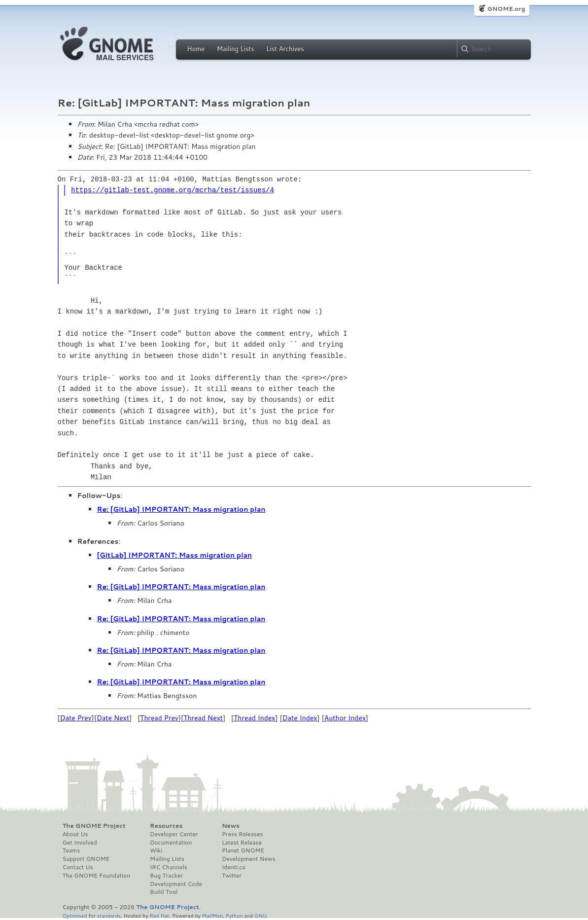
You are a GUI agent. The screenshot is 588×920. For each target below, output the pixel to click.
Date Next (113, 718)
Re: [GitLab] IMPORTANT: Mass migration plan (181, 509)
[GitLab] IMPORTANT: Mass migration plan (175, 555)
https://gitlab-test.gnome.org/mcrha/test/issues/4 (173, 190)
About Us (75, 834)
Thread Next (203, 718)
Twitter (232, 876)
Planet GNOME (243, 850)
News (231, 826)
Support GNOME (86, 859)
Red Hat (159, 915)
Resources (166, 826)
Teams (71, 850)
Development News (249, 859)
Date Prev (76, 718)
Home (196, 49)
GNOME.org (506, 9)
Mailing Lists (236, 49)
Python (234, 915)
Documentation (171, 843)
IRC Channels (169, 867)
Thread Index (255, 718)
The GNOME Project (94, 826)
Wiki (156, 850)
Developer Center (174, 834)
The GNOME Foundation (97, 876)
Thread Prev (159, 718)
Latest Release (242, 843)
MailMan (212, 915)
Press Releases (242, 834)
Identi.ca (234, 867)
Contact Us (78, 867)
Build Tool (164, 892)
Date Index (300, 718)
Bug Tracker (166, 876)
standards (109, 915)
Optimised (75, 915)
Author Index (345, 718)
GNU (260, 915)
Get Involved (80, 843)
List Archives (285, 49)
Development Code (176, 884)
